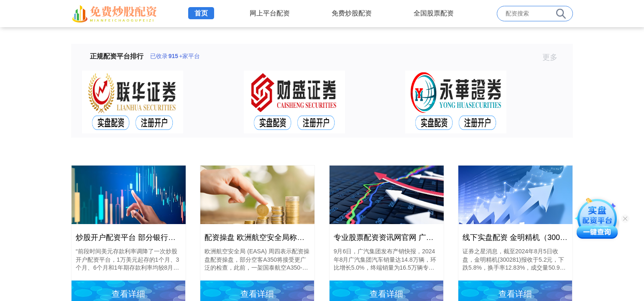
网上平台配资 (270, 13)
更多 (553, 57)
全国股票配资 (434, 13)
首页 (201, 13)
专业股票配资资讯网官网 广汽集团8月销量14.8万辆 (419, 237)
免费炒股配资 (352, 13)
